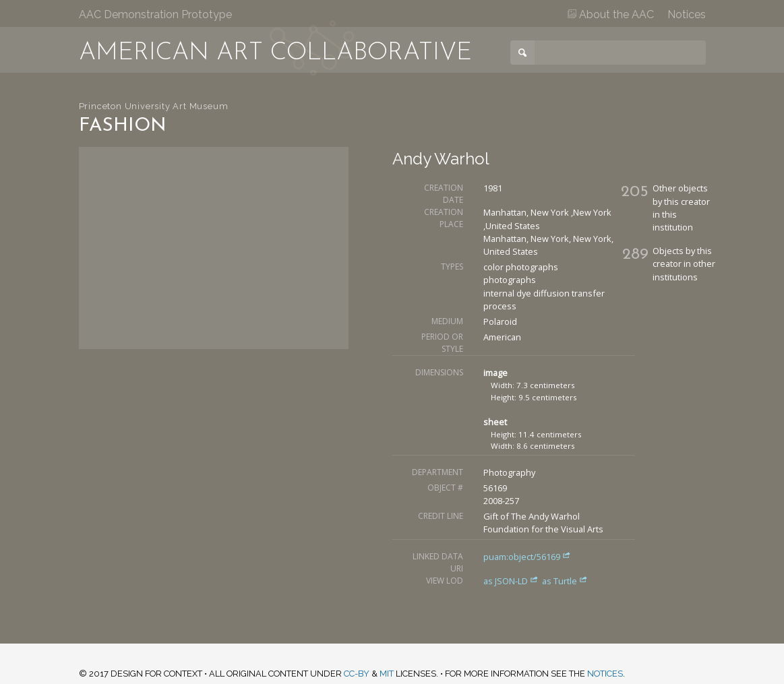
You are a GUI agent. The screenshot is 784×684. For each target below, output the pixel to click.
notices (605, 674)
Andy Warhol (441, 159)
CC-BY (357, 674)
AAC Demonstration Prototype (155, 14)
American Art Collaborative (275, 53)
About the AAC (611, 14)
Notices (687, 14)
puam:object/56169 (527, 557)
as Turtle (565, 581)
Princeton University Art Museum (154, 106)
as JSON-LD (512, 581)
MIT (387, 674)
